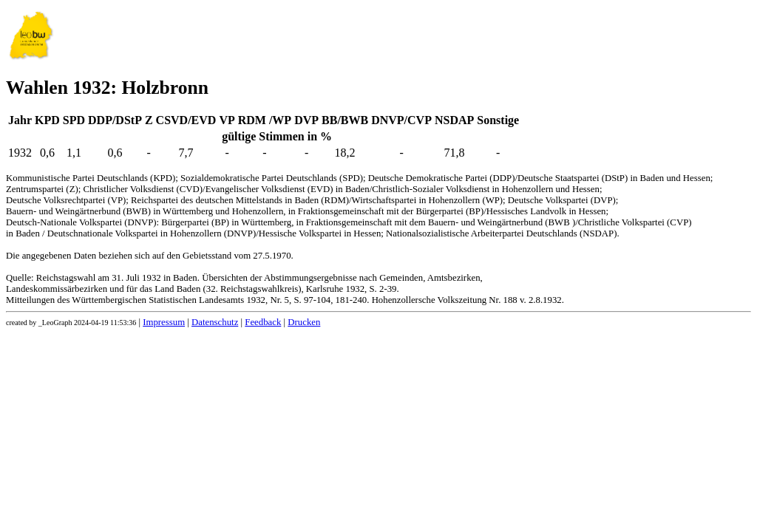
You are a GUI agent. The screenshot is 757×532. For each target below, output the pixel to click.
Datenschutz (215, 322)
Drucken (304, 322)
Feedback (263, 322)
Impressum (164, 322)
